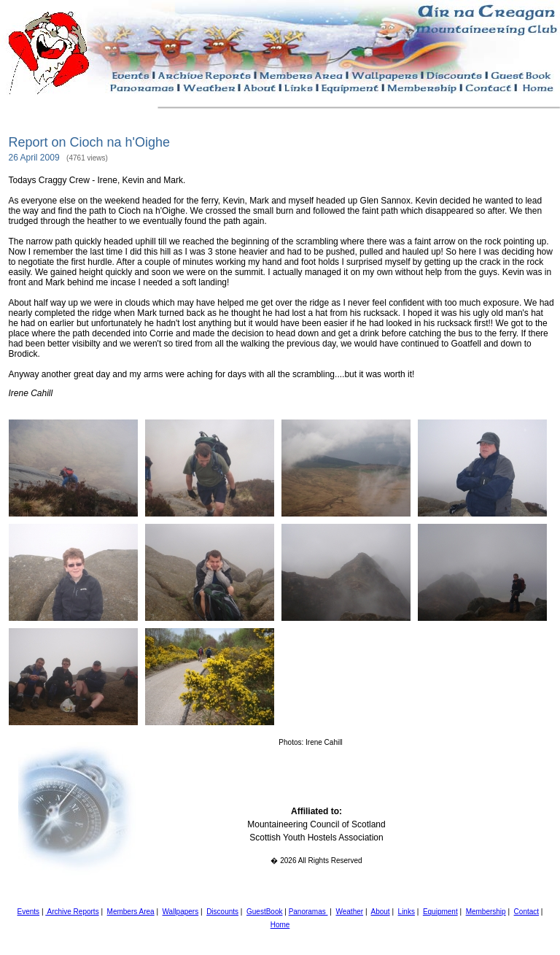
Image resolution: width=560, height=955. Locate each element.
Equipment (440, 912)
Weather (349, 912)
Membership (486, 912)
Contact (526, 912)
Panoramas (308, 912)
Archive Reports (72, 912)
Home (280, 925)
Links (407, 912)
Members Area (131, 912)
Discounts (222, 912)
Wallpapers (181, 912)
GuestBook (264, 912)
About (381, 912)
